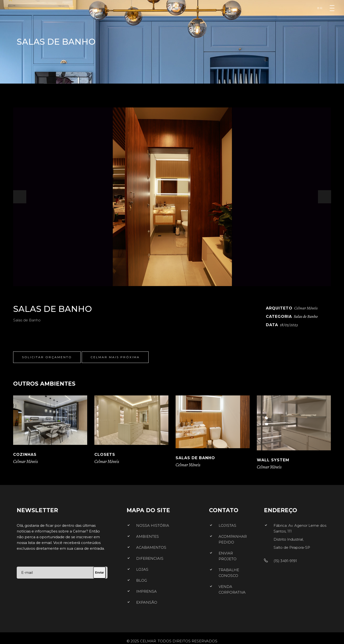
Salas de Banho (306, 316)
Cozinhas (25, 455)
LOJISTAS (227, 525)
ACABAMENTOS (151, 547)
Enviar (99, 573)
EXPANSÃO (147, 602)
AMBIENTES (148, 536)
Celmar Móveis (26, 462)
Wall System (273, 460)
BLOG (142, 580)
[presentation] (20, 197)
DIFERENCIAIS (150, 558)
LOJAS (142, 569)
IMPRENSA (146, 591)
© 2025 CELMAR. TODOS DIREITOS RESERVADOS (172, 641)
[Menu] (332, 8)
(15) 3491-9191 (285, 561)
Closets (105, 455)
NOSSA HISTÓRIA (153, 525)
